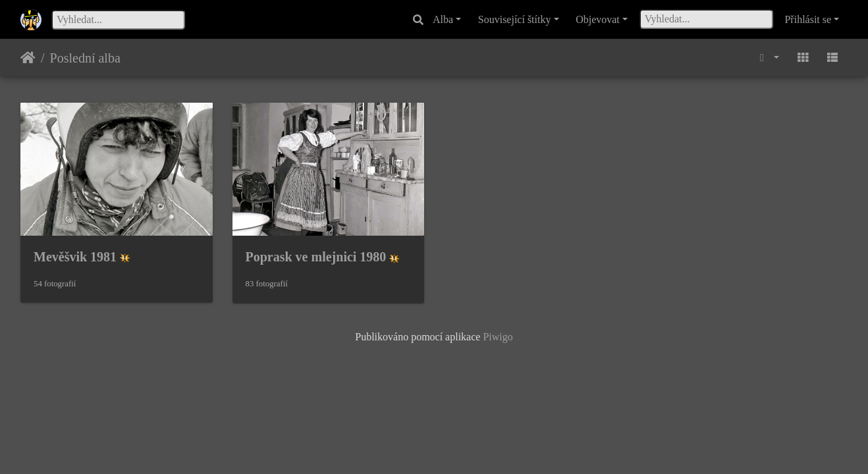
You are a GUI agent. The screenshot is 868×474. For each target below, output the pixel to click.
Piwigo (498, 337)
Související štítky (515, 19)
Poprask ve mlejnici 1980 (316, 257)
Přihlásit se (808, 19)
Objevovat (598, 19)
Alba (443, 19)
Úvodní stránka (28, 58)
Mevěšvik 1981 (75, 257)
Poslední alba (85, 58)
